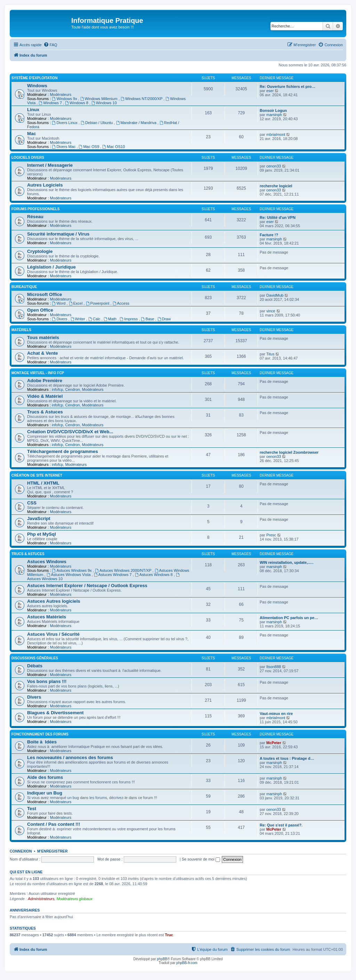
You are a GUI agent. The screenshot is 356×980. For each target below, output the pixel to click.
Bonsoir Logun (273, 110)
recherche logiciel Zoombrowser (289, 452)
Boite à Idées (42, 742)
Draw (164, 319)
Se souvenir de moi (201, 859)
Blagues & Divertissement (55, 713)
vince (271, 311)
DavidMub (275, 295)
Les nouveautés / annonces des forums (70, 757)
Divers (60, 319)
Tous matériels (43, 337)
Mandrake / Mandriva (137, 123)
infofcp (57, 389)
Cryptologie (40, 251)
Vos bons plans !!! (47, 681)
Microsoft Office (44, 294)
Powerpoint (98, 303)
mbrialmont (276, 134)
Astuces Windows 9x (72, 570)
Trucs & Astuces (45, 412)
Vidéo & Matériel (45, 396)
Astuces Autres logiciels (54, 601)
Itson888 (274, 667)
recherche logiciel (276, 186)
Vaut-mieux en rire (276, 714)
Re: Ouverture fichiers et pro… (288, 87)
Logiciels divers (28, 158)
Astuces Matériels (47, 617)
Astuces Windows (47, 562)
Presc (271, 535)
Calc (95, 319)
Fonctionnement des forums (40, 734)
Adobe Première (45, 381)
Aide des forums (45, 777)
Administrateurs (41, 899)
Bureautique (24, 287)
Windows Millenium (99, 99)
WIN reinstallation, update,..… (287, 562)
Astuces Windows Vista (69, 575)
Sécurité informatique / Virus (58, 234)
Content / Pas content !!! (54, 824)
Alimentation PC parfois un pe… (289, 618)
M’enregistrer (52, 851)
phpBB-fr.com (187, 963)
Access (121, 303)
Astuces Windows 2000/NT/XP (124, 570)
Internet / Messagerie (50, 165)
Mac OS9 (90, 147)
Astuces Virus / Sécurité (53, 634)
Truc (169, 935)
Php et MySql (42, 534)
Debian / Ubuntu (97, 123)
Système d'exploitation (35, 78)
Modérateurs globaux (75, 899)
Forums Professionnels (35, 209)
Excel (76, 303)
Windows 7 (51, 103)
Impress (129, 319)
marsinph (274, 115)
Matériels (21, 330)
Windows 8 (77, 103)
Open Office (40, 310)
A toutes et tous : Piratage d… (287, 758)
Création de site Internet (37, 475)
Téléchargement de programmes (63, 451)
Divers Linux (65, 123)
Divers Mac (64, 147)
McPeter (274, 743)
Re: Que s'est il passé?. (281, 825)
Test (32, 809)
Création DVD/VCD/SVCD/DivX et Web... (70, 432)
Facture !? (269, 235)
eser (270, 91)
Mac (32, 134)
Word (59, 303)
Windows (37, 86)
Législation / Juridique (51, 267)
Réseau (35, 217)
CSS (32, 503)
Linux (33, 110)
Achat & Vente (43, 353)
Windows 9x (65, 99)
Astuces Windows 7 (113, 575)
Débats (35, 666)
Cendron (72, 389)
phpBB (162, 959)
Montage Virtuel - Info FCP (38, 373)
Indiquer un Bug (45, 793)
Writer (78, 319)
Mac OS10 (114, 147)
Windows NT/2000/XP (142, 99)
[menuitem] (50, 45)
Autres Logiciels (45, 185)
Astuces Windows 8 (154, 575)
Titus (270, 354)
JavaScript (39, 518)
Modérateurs (60, 94)
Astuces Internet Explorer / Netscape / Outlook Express (87, 586)
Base (148, 319)
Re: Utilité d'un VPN (278, 217)
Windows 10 (104, 103)
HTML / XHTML (43, 483)
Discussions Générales (35, 658)
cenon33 (274, 166)
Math (111, 319)
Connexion (21, 851)
